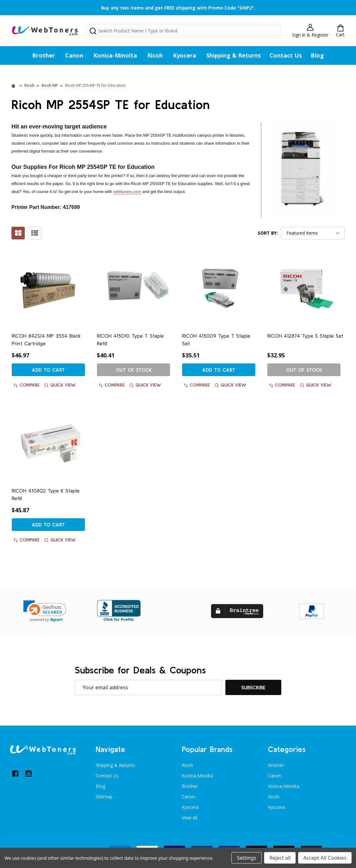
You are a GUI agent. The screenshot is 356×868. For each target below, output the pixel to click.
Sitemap (104, 797)
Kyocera (185, 55)
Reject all (280, 858)
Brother (44, 55)
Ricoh (155, 55)
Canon (74, 55)
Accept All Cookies (325, 858)
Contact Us (286, 55)
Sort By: (268, 233)
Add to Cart (48, 370)
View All (190, 818)
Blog (317, 55)
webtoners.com (127, 192)
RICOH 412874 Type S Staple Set (305, 336)
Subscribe (253, 687)
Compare (27, 385)
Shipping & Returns (233, 55)
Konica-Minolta (115, 55)
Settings (246, 858)
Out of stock (134, 370)
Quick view (60, 385)
